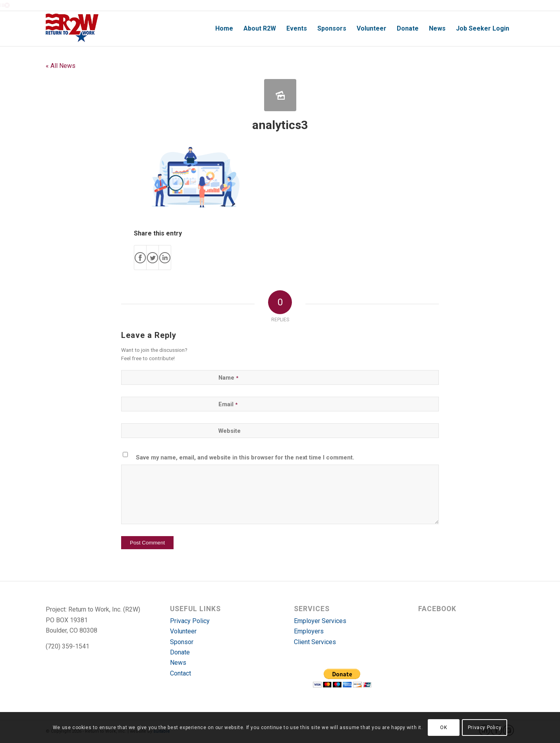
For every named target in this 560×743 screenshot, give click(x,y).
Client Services (315, 642)
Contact (181, 673)
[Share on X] (153, 258)
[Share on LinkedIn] (165, 258)
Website (230, 431)
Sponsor (182, 642)
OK (443, 728)
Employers (309, 631)
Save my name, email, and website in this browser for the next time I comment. (245, 457)
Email (228, 404)
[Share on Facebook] (140, 258)
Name (228, 378)
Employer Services (320, 621)
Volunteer (183, 631)
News (178, 663)
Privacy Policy (190, 621)
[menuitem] (224, 29)
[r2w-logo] (72, 29)
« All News (61, 66)
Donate (180, 652)
